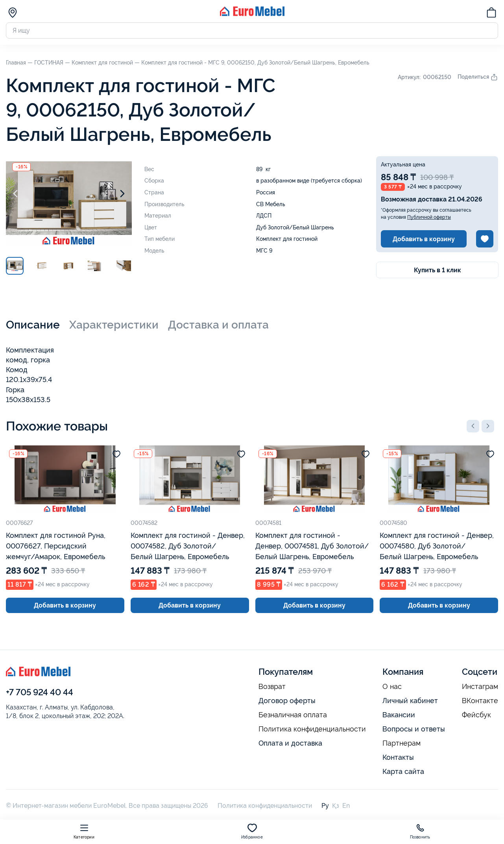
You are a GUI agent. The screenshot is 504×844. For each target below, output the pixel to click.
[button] (473, 426)
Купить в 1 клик (438, 270)
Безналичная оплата (293, 715)
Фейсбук (476, 715)
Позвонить (420, 831)
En (346, 806)
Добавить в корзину (424, 239)
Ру (325, 806)
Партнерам (402, 743)
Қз (336, 806)
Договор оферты (287, 701)
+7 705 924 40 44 (40, 692)
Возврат (272, 687)
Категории (84, 831)
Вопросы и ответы (414, 729)
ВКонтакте (480, 701)
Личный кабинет (410, 701)
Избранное (252, 831)
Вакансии (399, 715)
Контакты (398, 757)
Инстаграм (480, 687)
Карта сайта (403, 771)
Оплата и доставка (290, 743)
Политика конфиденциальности (312, 729)
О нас (392, 687)
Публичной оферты (429, 217)
